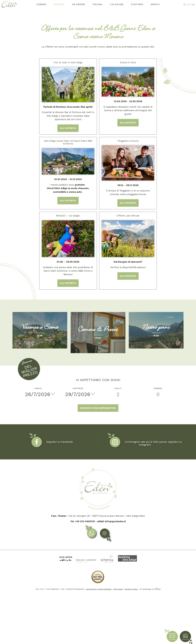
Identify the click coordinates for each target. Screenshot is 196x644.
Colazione (117, 4)
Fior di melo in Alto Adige (68, 62)
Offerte (59, 4)
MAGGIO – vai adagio (68, 216)
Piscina (97, 4)
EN (193, 5)
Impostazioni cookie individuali (99, 589)
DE (184, 5)
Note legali (118, 589)
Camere (41, 4)
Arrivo (155, 4)
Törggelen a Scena (128, 141)
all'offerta (68, 128)
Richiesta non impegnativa (98, 408)
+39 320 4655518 (85, 521)
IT (189, 5)
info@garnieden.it (115, 521)
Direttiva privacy (131, 589)
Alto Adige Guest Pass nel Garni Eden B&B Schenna (68, 142)
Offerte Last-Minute (128, 216)
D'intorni (137, 4)
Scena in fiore (128, 62)
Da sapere (79, 4)
